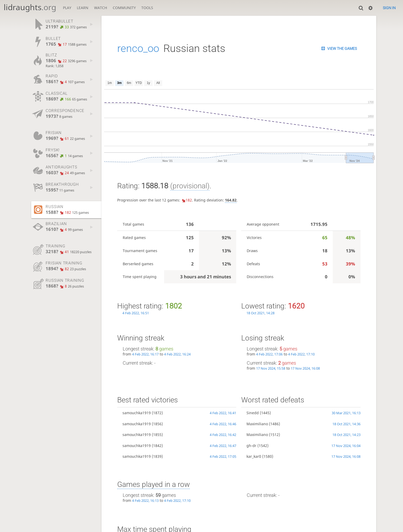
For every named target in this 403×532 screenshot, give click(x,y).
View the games (342, 49)
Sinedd (253, 413)
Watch (101, 8)
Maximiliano (257, 424)
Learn (83, 8)
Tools (147, 8)
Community (124, 8)
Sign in (389, 8)
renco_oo (138, 48)
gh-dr (251, 446)
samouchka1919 (137, 413)
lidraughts (30, 7)
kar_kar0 (254, 456)
